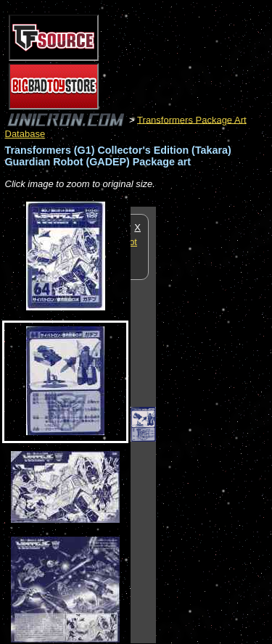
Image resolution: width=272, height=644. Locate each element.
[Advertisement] (214, 424)
